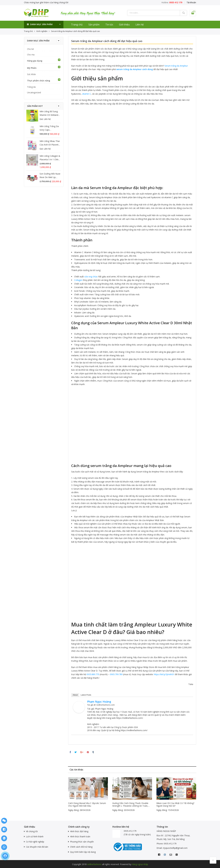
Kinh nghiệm (42, 31)
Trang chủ (77, 25)
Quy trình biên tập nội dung (83, 852)
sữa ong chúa (91, 277)
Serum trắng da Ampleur (176, 66)
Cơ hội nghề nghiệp (35, 842)
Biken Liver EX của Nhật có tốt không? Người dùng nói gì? (175, 805)
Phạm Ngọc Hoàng (99, 702)
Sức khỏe (31, 74)
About (75, 695)
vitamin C (87, 94)
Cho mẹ (31, 55)
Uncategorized (34, 92)
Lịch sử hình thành (35, 836)
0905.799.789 (116, 674)
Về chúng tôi (32, 831)
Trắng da (31, 87)
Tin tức (109, 25)
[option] (88, 795)
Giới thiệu (124, 25)
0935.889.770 (93, 674)
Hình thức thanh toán (80, 836)
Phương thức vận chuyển (82, 842)
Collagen (78, 280)
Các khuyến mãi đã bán (37, 847)
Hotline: (172, 2)
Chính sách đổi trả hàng (81, 847)
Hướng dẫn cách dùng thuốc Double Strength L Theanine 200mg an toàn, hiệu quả (130, 805)
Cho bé (30, 49)
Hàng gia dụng (35, 61)
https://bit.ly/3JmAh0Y (164, 674)
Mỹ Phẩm (32, 68)
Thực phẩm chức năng (39, 81)
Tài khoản (191, 2)
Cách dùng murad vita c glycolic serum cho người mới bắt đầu (87, 805)
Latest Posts (86, 695)
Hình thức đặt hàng (79, 831)
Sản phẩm (94, 25)
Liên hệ (140, 25)
